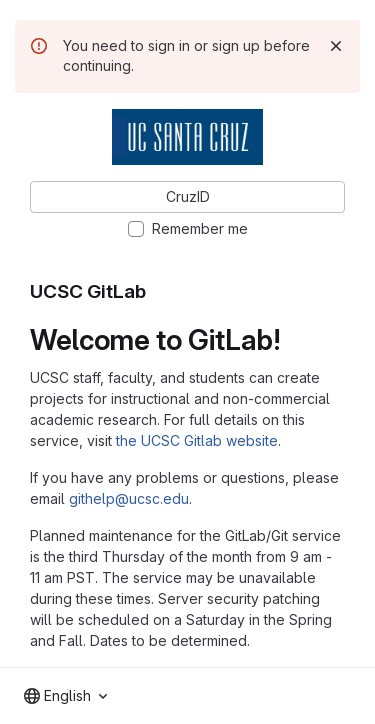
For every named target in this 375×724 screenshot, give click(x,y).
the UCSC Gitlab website (197, 440)
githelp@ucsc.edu (129, 498)
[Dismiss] (336, 46)
